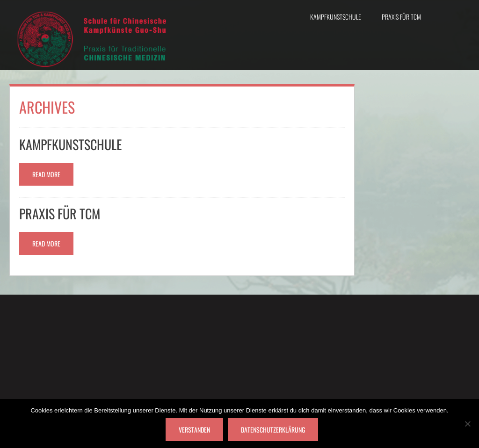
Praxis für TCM (401, 17)
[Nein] (467, 424)
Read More (46, 174)
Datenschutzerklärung (273, 430)
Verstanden (194, 430)
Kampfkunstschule (336, 17)
